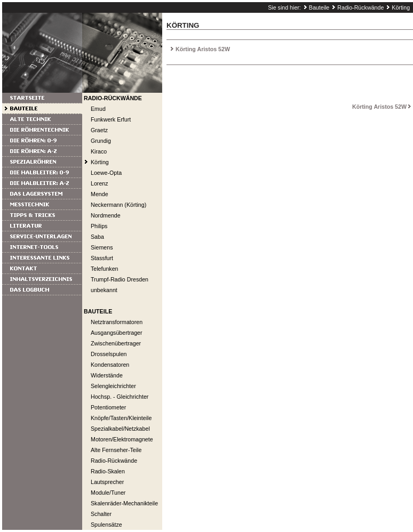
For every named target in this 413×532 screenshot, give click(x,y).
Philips (99, 226)
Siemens (102, 247)
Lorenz (100, 183)
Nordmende (106, 215)
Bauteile (319, 7)
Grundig (101, 141)
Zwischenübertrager (116, 343)
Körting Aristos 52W (203, 49)
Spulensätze (106, 525)
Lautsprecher (107, 482)
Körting (401, 7)
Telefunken (105, 269)
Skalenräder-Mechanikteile (124, 503)
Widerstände (107, 375)
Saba (97, 237)
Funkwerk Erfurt (111, 119)
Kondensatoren (110, 365)
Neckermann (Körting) (118, 205)
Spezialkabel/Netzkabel (120, 429)
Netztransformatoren (117, 322)
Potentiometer (108, 407)
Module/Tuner (108, 493)
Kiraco (99, 151)
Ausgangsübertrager (117, 333)
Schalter (101, 514)
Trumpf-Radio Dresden (120, 279)
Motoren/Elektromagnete (122, 439)
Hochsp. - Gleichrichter (120, 397)
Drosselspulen (109, 354)
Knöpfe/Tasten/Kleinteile (121, 418)
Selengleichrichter (113, 386)
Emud (98, 109)
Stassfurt (102, 258)
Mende (100, 194)
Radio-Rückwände (360, 7)
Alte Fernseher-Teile (116, 450)
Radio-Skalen (108, 471)
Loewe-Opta (106, 173)
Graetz (99, 130)
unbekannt (104, 290)
